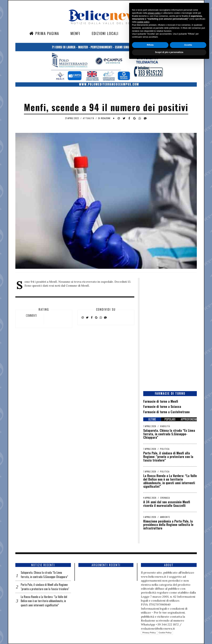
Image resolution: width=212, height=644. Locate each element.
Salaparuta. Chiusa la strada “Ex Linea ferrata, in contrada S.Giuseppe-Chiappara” (169, 434)
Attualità (88, 118)
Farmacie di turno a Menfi (161, 401)
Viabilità (165, 426)
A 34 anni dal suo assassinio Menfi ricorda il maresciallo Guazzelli (167, 504)
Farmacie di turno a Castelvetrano (166, 412)
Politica (165, 449)
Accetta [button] (188, 627)
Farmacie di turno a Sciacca (162, 406)
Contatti (162, 33)
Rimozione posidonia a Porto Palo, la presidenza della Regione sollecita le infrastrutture (168, 525)
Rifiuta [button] (150, 627)
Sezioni (136, 33)
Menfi (75, 33)
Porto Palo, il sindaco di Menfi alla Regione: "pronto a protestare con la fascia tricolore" (168, 457)
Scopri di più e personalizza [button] (169, 635)
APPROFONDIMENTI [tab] (189, 419)
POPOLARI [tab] (170, 419)
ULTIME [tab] (152, 419)
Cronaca (165, 498)
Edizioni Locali (105, 33)
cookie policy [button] (143, 604)
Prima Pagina (44, 33)
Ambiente (165, 517)
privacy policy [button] (154, 595)
